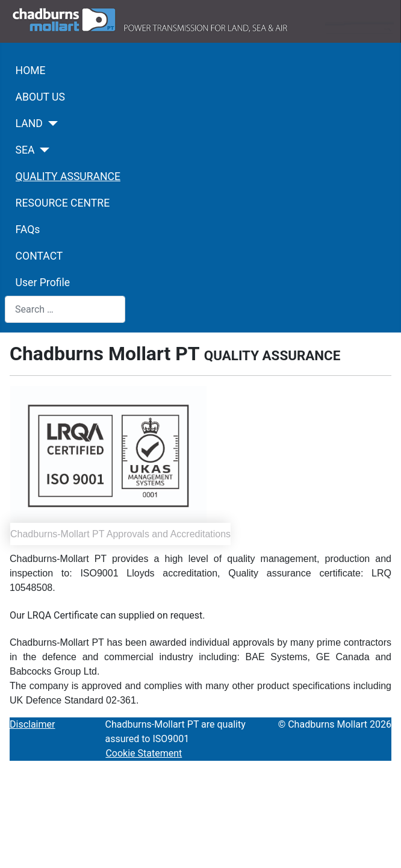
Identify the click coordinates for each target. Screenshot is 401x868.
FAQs (28, 229)
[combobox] (65, 309)
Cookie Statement (144, 753)
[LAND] (50, 123)
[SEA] (42, 150)
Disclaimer (32, 724)
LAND (29, 123)
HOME (31, 70)
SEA (25, 150)
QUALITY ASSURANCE (68, 176)
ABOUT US (40, 97)
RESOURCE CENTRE (63, 203)
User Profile (43, 283)
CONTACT (39, 256)
